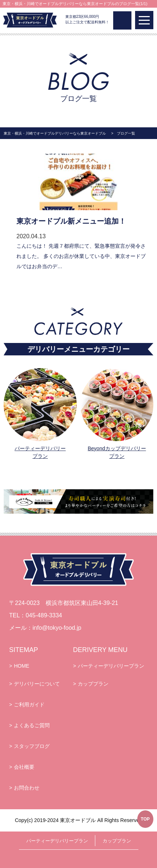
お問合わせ (27, 788)
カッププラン (93, 684)
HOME (22, 666)
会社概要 (24, 767)
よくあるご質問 (32, 725)
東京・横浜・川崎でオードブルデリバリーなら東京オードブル (55, 133)
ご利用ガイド (29, 705)
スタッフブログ (32, 746)
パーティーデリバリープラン (40, 452)
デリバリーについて (37, 684)
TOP (145, 819)
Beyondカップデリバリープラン (117, 452)
